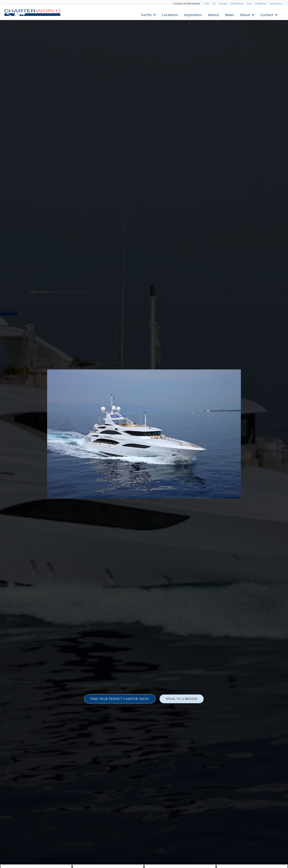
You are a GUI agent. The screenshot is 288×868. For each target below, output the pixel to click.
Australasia (276, 3)
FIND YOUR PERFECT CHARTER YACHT (120, 699)
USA (206, 3)
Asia (249, 3)
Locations (170, 14)
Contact (267, 14)
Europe (223, 3)
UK (214, 3)
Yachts (146, 14)
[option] (144, 434)
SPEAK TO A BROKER (182, 699)
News (229, 14)
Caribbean (260, 3)
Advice (213, 14)
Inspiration (193, 14)
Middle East (237, 3)
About (245, 14)
